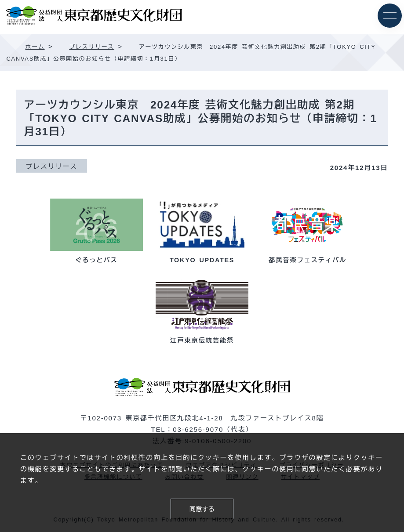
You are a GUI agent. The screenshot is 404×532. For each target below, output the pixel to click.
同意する (202, 509)
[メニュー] (390, 16)
